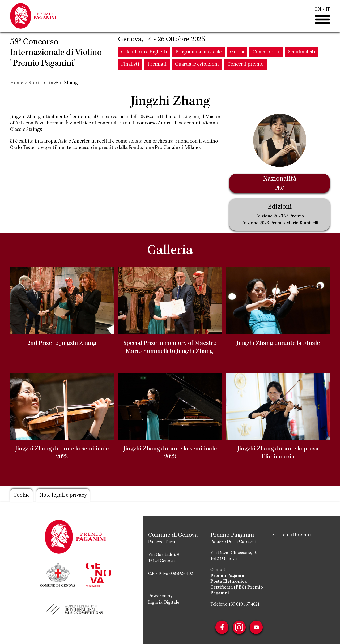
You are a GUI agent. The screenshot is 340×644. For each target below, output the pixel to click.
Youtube (257, 627)
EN (318, 10)
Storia (35, 83)
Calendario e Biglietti (144, 53)
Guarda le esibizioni (197, 66)
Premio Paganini (228, 576)
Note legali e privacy (64, 496)
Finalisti (130, 66)
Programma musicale (199, 53)
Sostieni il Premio (291, 535)
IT (328, 10)
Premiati (157, 66)
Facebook (222, 627)
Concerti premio (245, 66)
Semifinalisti (302, 53)
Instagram (239, 627)
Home (17, 83)
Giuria (237, 53)
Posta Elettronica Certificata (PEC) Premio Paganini (237, 587)
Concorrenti (266, 53)
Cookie (22, 496)
